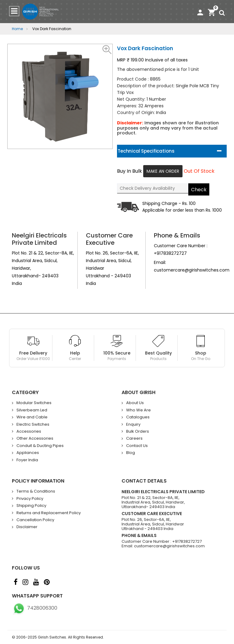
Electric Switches (33, 424)
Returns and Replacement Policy (49, 513)
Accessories (29, 431)
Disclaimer (27, 527)
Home (17, 29)
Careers (134, 438)
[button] (107, 49)
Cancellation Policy (35, 520)
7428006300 (35, 608)
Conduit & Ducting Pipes (40, 446)
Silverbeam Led (32, 410)
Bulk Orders (138, 431)
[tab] (172, 151)
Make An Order (163, 171)
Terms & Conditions (36, 491)
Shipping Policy (31, 506)
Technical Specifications (146, 151)
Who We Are (138, 410)
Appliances (28, 453)
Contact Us (137, 446)
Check (199, 190)
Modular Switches (34, 403)
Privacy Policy (30, 499)
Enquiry (133, 424)
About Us (135, 403)
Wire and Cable (32, 417)
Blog (131, 453)
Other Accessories (35, 438)
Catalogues (138, 417)
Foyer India (27, 460)
